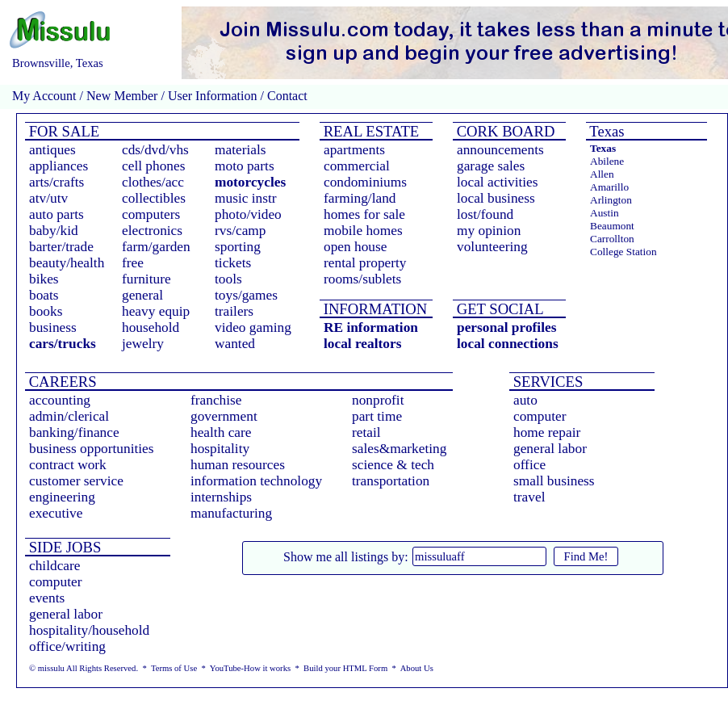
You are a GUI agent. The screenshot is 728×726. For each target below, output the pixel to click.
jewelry (143, 344)
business (53, 327)
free (133, 263)
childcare (55, 566)
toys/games (246, 295)
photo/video (248, 214)
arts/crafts (56, 182)
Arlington (611, 200)
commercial (357, 166)
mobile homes (363, 231)
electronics (152, 231)
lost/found (485, 214)
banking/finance (74, 432)
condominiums (365, 182)
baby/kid (54, 231)
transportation (391, 481)
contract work (68, 465)
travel (529, 497)
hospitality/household (89, 630)
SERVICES (546, 382)
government (224, 416)
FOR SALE (62, 131)
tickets (233, 263)
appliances (59, 166)
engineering (62, 497)
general (142, 295)
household (151, 327)
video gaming (253, 327)
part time (377, 416)
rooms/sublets (362, 279)
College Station (623, 252)
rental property (365, 263)
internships (221, 497)
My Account (44, 96)
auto (525, 400)
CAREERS (61, 382)
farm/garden (156, 247)
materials (241, 150)
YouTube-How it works (250, 668)
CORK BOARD (504, 131)
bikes (44, 279)
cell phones (153, 166)
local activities (498, 182)
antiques (52, 150)
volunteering (492, 247)
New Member (122, 96)
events (47, 598)
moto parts (245, 166)
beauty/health (67, 263)
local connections (508, 344)
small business (554, 481)
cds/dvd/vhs (155, 150)
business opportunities (92, 449)
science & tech (393, 465)
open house (355, 247)
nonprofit (378, 400)
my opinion (489, 231)
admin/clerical (69, 416)
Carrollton (612, 239)
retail (366, 432)
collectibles (154, 198)
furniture (146, 279)
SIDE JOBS (63, 547)
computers (151, 214)
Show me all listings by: (346, 557)
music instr (246, 198)
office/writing (67, 646)
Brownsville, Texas (58, 63)
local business (496, 198)
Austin (605, 213)
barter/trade (61, 247)
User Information (213, 96)
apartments (354, 150)
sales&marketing (399, 449)
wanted (235, 344)
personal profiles (506, 327)
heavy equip (156, 311)
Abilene (607, 161)
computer (540, 416)
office (529, 465)
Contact (286, 96)
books (46, 311)
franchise (216, 400)
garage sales (491, 166)
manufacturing (231, 513)
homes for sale (364, 214)
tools (228, 279)
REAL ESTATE (369, 131)
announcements (500, 150)
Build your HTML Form (345, 668)
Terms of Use (174, 668)
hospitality (220, 449)
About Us (417, 668)
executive (56, 513)
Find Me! (586, 556)
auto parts (56, 214)
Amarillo (609, 187)
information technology (256, 481)
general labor (550, 449)
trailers (234, 311)
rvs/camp (241, 231)
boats (44, 295)
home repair (547, 432)
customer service (76, 481)
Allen (602, 174)
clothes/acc (153, 182)
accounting (60, 400)
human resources (238, 465)
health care (221, 432)
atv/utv (48, 198)
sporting (238, 247)
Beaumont (612, 226)
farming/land (360, 198)
